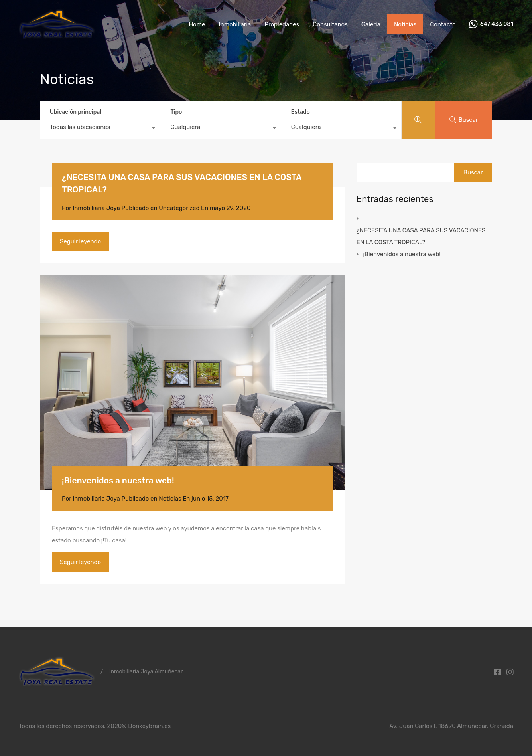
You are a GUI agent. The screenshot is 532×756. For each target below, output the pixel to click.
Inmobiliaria (235, 24)
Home (197, 24)
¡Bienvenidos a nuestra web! (118, 480)
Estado (300, 112)
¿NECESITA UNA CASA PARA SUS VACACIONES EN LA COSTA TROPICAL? (421, 236)
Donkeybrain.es (149, 726)
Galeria (371, 24)
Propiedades (282, 24)
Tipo (176, 112)
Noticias (405, 24)
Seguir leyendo (80, 241)
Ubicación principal (76, 112)
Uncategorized (179, 208)
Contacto (443, 24)
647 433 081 (497, 24)
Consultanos (330, 24)
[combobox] (100, 129)
